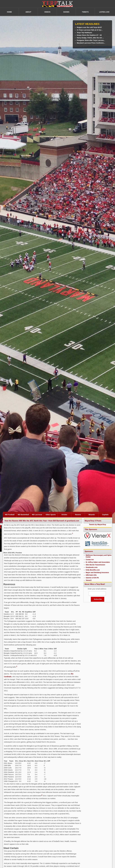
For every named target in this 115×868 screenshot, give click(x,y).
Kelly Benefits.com (93, 570)
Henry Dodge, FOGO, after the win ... (90, 38)
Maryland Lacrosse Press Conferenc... (91, 43)
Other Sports (51, 515)
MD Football (10, 515)
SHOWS (66, 12)
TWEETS (85, 12)
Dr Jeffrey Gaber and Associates (98, 562)
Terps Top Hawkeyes (84, 33)
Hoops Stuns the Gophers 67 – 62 (89, 35)
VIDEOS (47, 12)
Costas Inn (90, 560)
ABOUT (28, 12)
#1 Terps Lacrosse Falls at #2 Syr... (90, 30)
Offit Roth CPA (91, 575)
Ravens (78, 515)
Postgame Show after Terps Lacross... (91, 40)
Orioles (64, 515)
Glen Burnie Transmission (95, 565)
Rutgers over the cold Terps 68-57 (89, 27)
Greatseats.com (92, 567)
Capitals (105, 515)
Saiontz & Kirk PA (92, 578)
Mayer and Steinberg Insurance (97, 573)
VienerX (89, 580)
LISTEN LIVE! (104, 12)
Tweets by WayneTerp (98, 525)
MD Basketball (23, 515)
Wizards (92, 515)
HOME (9, 12)
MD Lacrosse (37, 515)
